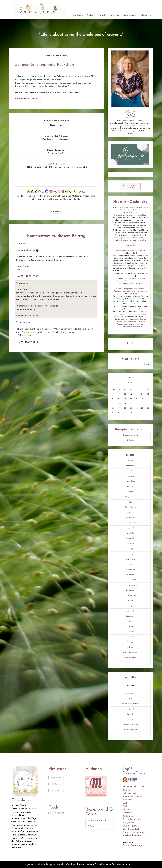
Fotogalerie (145, 15)
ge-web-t (130, 544)
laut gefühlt (130, 570)
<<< (113, 382)
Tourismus (130, 642)
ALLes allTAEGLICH (133, 787)
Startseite (78, 15)
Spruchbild (130, 616)
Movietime (130, 590)
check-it (130, 487)
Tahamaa (127, 813)
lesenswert (130, 575)
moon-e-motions (130, 585)
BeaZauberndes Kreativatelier (130, 284)
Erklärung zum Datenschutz (62, 199)
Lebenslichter (129, 793)
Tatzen (130, 627)
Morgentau (128, 823)
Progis (130, 606)
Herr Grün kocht (130, 730)
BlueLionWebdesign (132, 845)
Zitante (126, 790)
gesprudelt (130, 528)
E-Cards (130, 440)
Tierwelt (130, 637)
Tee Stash (130, 632)
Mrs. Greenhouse (130, 735)
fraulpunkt (128, 810)
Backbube (130, 714)
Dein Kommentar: (56, 166)
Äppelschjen (130, 466)
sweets (130, 621)
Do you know (130, 497)
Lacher (130, 564)
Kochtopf (130, 554)
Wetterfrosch (130, 658)
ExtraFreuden (130, 507)
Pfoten (130, 601)
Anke (26, 283)
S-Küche (130, 719)
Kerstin (26, 322)
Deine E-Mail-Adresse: (56, 138)
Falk (25, 244)
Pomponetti (130, 709)
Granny (130, 549)
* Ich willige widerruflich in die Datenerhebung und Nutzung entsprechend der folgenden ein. (56, 198)
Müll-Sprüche (130, 595)
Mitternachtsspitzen (133, 797)
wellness (130, 647)
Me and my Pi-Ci (130, 580)
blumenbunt (130, 481)
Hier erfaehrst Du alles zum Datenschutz (102, 865)
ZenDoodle (130, 663)
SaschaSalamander (132, 836)
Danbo (130, 492)
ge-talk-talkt (130, 538)
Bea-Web (130, 471)
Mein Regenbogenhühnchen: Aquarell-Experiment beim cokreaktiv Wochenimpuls (131, 322)
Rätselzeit (130, 611)
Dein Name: (56, 125)
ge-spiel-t (130, 533)
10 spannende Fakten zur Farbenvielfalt (130, 251)
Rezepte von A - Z (130, 435)
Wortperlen (128, 800)
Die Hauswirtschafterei (130, 704)
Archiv (90, 15)
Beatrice (19, 99)
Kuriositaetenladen (130, 725)
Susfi (125, 803)
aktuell (130, 461)
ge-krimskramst (130, 523)
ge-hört (130, 512)
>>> (148, 382)
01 (125, 394)
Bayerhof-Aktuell (131, 829)
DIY (130, 502)
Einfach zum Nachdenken (135, 832)
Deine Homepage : (56, 152)
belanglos (130, 476)
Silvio (130, 699)
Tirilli (125, 806)
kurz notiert (130, 559)
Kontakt (101, 15)
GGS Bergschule (131, 826)
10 (137, 399)
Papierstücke (130, 693)
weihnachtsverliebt (130, 653)
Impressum (114, 15)
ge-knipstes (130, 518)
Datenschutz (130, 15)
